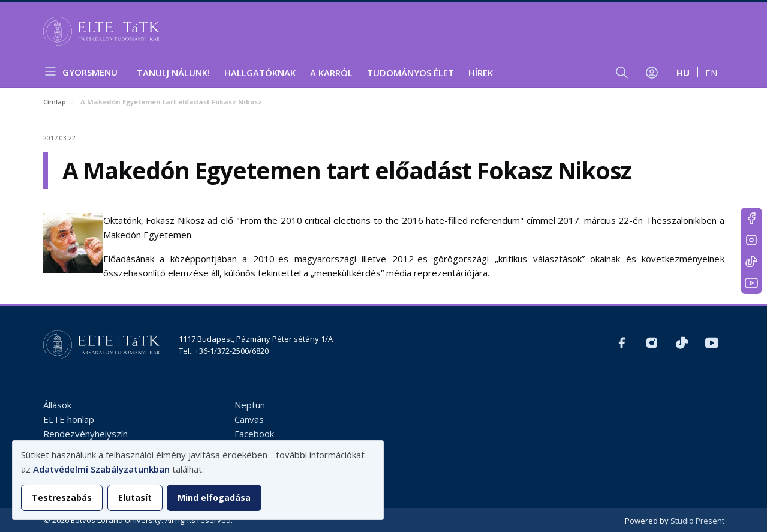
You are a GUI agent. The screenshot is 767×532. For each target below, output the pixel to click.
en (711, 73)
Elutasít (135, 498)
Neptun (250, 405)
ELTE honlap (69, 419)
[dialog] (198, 480)
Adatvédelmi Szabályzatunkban (101, 469)
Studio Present (697, 521)
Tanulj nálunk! (173, 73)
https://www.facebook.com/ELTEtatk (751, 218)
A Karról (331, 73)
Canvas (249, 419)
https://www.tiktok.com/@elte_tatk (751, 262)
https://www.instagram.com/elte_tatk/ (751, 240)
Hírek (481, 73)
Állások (57, 405)
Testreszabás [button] (62, 498)
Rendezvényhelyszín (85, 434)
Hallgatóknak (260, 73)
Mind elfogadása (214, 498)
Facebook (254, 434)
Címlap (55, 102)
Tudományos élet (410, 73)
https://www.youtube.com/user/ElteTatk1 (751, 283)
